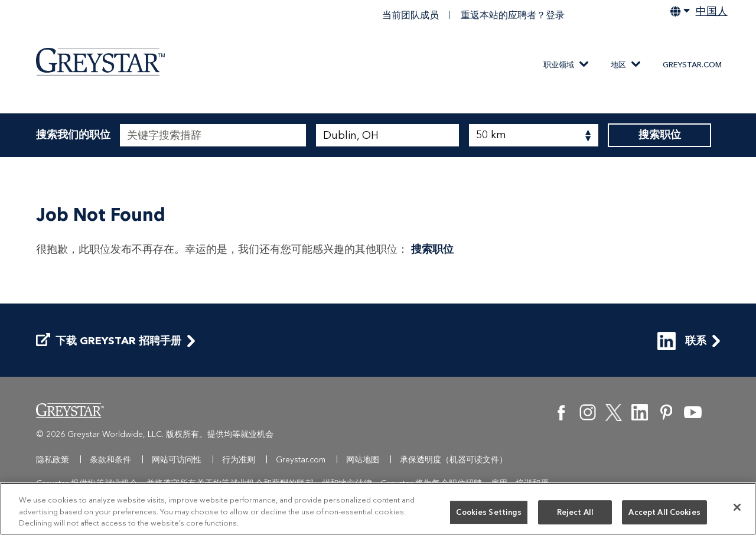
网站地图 (363, 460)
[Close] (737, 510)
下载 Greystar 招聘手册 (109, 341)
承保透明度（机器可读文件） (454, 460)
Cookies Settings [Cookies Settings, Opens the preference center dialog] (489, 515)
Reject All (575, 515)
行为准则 (239, 460)
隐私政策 (53, 460)
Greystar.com (692, 65)
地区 (618, 65)
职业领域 (559, 65)
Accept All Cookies (664, 515)
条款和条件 (110, 460)
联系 (682, 341)
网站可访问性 (177, 460)
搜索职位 (659, 135)
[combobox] (388, 135)
